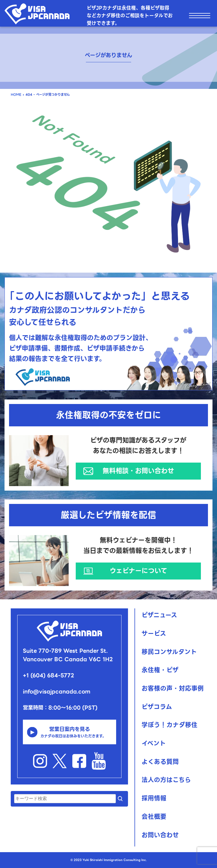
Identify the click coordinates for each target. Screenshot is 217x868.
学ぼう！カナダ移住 (170, 725)
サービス (154, 633)
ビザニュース (159, 615)
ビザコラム (157, 707)
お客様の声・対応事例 (173, 688)
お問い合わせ (160, 835)
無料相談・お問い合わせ (138, 471)
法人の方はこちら (166, 780)
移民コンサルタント (169, 652)
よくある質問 (160, 762)
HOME (16, 95)
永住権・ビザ (160, 670)
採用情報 (154, 798)
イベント (154, 743)
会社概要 (154, 817)
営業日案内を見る (69, 732)
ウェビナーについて (138, 571)
